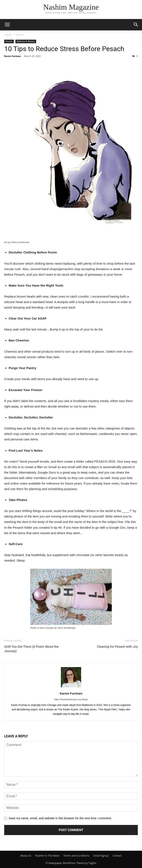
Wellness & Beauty (26, 41)
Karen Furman (12, 56)
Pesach (20, 35)
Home (8, 35)
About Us (26, 856)
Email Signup (101, 856)
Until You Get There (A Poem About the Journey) (31, 649)
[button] (136, 25)
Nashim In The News (47, 856)
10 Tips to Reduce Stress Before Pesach (64, 49)
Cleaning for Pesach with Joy (117, 647)
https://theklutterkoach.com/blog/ (71, 699)
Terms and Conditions (76, 856)
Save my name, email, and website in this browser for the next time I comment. (60, 818)
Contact (117, 856)
